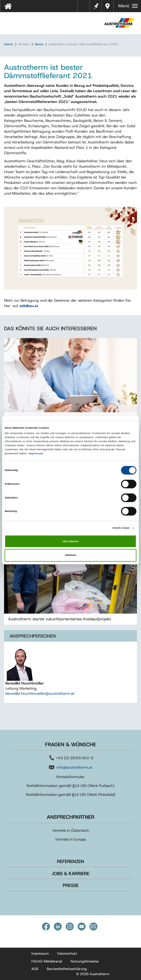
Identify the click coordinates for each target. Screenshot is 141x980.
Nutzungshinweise (85, 961)
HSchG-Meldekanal (47, 961)
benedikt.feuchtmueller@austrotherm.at (40, 693)
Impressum (36, 453)
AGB (35, 969)
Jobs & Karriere (71, 874)
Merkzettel (96, 6)
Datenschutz (67, 953)
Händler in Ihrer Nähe (108, 6)
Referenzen (70, 861)
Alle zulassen (70, 541)
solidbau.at (29, 306)
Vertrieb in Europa (70, 839)
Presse (71, 885)
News (39, 44)
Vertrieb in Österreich (71, 830)
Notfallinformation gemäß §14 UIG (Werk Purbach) (70, 786)
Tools (86, 8)
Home (9, 44)
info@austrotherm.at (75, 767)
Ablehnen (71, 555)
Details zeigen (121, 528)
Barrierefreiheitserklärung (67, 969)
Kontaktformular (70, 777)
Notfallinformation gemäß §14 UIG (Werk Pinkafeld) (71, 795)
